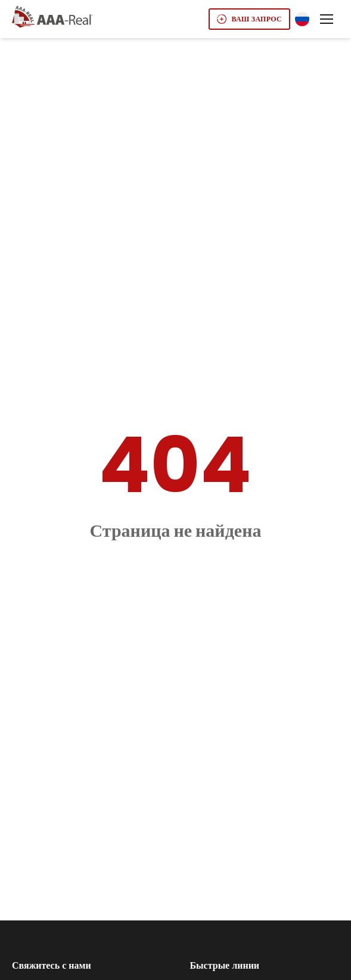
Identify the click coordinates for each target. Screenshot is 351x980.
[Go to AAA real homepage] (52, 18)
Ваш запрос (249, 19)
